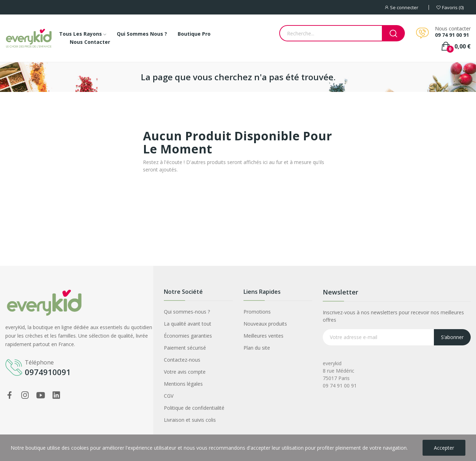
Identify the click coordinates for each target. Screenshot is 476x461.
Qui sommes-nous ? (187, 312)
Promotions (257, 312)
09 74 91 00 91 (452, 35)
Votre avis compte (185, 372)
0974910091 (48, 372)
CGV (169, 396)
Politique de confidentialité (194, 408)
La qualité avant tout (188, 324)
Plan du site (257, 348)
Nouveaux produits (265, 324)
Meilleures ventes (263, 336)
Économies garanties (188, 336)
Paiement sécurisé (185, 348)
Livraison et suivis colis (190, 420)
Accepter (444, 448)
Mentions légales (183, 384)
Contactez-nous (182, 360)
